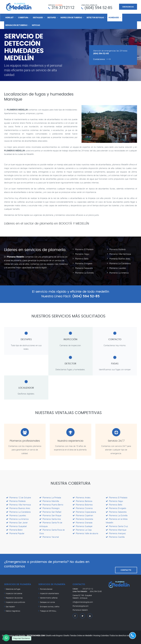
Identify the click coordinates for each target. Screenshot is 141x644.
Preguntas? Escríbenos (22, 638)
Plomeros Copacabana (84, 512)
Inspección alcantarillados (49, 593)
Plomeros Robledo (117, 249)
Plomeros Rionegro (49, 508)
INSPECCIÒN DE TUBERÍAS (71, 18)
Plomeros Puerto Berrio (51, 505)
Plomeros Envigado (84, 263)
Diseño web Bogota (54, 635)
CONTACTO (126, 564)
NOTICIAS (36, 25)
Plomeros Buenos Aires (120, 259)
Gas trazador (10, 607)
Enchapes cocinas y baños (50, 607)
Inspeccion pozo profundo (15, 602)
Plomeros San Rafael (50, 512)
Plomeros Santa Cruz (117, 526)
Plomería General (46, 589)
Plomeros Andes (82, 497)
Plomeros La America (119, 273)
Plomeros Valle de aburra (85, 533)
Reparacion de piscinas (14, 598)
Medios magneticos (13, 611)
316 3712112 (63, 7)
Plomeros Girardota (83, 519)
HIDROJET (9, 18)
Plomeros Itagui (82, 254)
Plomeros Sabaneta (84, 268)
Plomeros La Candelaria (120, 263)
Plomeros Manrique (116, 530)
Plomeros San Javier (17, 523)
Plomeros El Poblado (84, 249)
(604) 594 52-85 (98, 7)
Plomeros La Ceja (82, 530)
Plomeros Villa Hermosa (120, 254)
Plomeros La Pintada (50, 497)
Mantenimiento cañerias (49, 598)
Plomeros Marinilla (49, 501)
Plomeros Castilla (115, 537)
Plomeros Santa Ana (50, 519)
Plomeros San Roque (50, 515)
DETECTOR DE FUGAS (95, 18)
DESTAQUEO (38, 18)
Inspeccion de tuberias (14, 593)
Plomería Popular (15, 533)
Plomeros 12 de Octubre (19, 497)
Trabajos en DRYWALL (48, 611)
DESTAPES (52, 18)
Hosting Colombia (101, 635)
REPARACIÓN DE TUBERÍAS (16, 25)
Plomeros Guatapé (82, 526)
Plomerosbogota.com (81, 606)
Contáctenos (99, 59)
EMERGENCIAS (128, 7)
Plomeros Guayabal (16, 526)
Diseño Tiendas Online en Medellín (78, 635)
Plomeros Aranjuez (116, 533)
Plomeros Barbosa (82, 501)
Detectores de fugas (13, 589)
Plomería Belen (14, 530)
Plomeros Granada (82, 523)
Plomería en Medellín (80, 610)
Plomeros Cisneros (83, 508)
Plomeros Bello (82, 259)
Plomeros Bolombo (83, 505)
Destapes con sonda (47, 602)
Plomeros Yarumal (49, 537)
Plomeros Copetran (83, 515)
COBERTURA (23, 18)
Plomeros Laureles (118, 268)
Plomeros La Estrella (84, 273)
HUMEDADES (114, 18)
